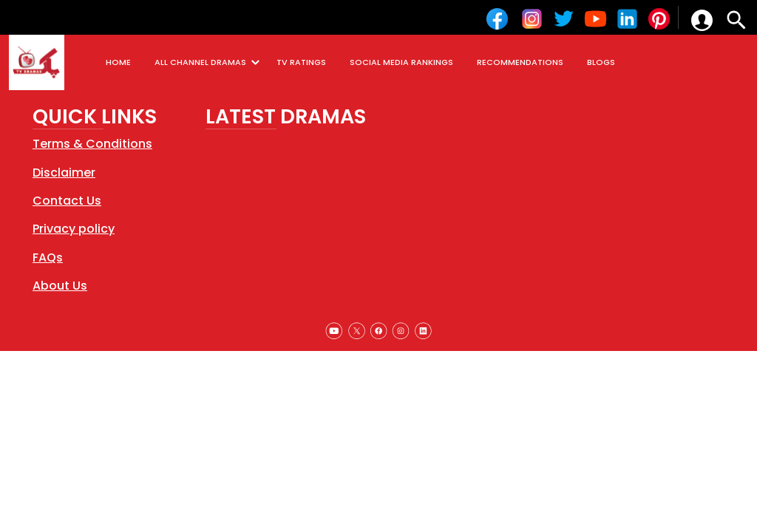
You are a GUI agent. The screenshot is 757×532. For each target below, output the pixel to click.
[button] (702, 20)
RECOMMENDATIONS (520, 62)
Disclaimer (64, 173)
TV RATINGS (301, 62)
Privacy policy (74, 229)
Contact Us (67, 201)
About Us (60, 286)
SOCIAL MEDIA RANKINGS (401, 62)
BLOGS (601, 62)
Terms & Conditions (92, 144)
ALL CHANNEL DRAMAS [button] (210, 62)
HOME (118, 62)
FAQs (48, 258)
